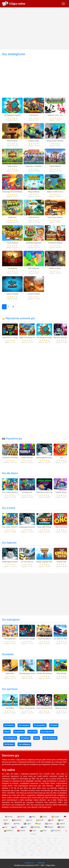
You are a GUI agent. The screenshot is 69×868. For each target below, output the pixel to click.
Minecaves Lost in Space (46, 492)
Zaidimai (9, 831)
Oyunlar (21, 831)
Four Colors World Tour (11, 492)
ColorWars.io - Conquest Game (14, 337)
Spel (61, 820)
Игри (43, 831)
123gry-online (17, 4)
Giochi (40, 820)
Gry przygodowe (40, 725)
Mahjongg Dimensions (45, 458)
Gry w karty (9, 508)
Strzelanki (8, 654)
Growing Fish (27, 492)
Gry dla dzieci (10, 473)
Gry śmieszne (9, 725)
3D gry (37, 738)
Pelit (17, 824)
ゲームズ (46, 855)
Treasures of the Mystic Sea (13, 458)
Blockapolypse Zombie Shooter (31, 673)
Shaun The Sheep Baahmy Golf (31, 708)
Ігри (38, 824)
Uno (61, 458)
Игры (33, 817)
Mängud (49, 827)
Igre (24, 827)
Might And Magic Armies (29, 337)
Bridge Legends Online (45, 562)
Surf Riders (10, 708)
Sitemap (41, 863)
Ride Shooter (62, 673)
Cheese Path (61, 562)
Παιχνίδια (56, 831)
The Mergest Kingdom (45, 337)
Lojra (33, 831)
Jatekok (61, 824)
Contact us (29, 863)
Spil (7, 824)
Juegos (56, 817)
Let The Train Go (27, 562)
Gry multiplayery (24, 744)
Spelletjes (17, 820)
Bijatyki (7, 732)
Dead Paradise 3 (44, 639)
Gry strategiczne (10, 738)
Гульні (9, 853)
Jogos (44, 817)
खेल (31, 855)
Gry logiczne (9, 543)
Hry (14, 827)
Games (9, 817)
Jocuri (49, 824)
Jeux (29, 820)
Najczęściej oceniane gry (18, 318)
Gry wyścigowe (11, 620)
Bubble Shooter (27, 458)
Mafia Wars (10, 673)
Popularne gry (12, 438)
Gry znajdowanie (47, 732)
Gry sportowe (10, 689)
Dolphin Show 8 (62, 492)
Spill (51, 820)
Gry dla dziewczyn (50, 738)
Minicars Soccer (61, 708)
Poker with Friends (44, 527)
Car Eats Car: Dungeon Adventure (32, 639)
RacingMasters (10, 639)
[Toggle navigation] (63, 4)
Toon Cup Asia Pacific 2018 (47, 708)
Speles (61, 827)
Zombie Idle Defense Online (47, 673)
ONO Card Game (61, 527)
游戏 (38, 855)
